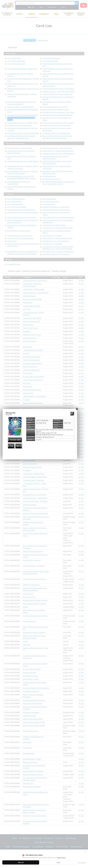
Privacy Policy (61, 858)
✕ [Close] (85, 852)
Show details (82, 862)
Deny (58, 862)
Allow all (21, 862)
